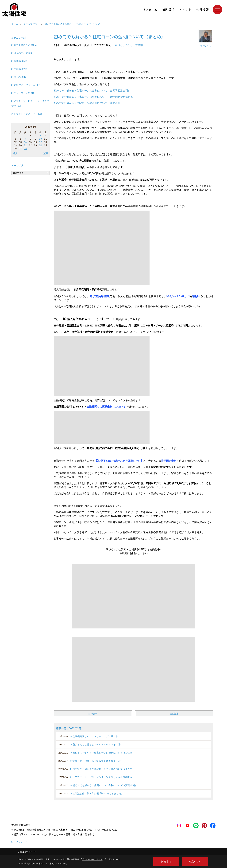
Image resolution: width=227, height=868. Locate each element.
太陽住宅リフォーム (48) (27, 85)
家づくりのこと (124, 45)
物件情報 (203, 10)
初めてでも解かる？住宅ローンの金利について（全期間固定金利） (92, 91)
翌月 (46, 153)
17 (41, 142)
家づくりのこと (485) (25, 45)
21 (25, 145)
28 (25, 148)
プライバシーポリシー (92, 859)
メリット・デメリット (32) (28, 114)
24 (41, 145)
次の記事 (174, 714)
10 (41, 139)
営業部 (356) (20, 61)
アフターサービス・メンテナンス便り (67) (31, 103)
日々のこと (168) (23, 53)
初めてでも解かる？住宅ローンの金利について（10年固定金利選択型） (95, 97)
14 (25, 142)
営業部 (139, 45)
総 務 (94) (20, 77)
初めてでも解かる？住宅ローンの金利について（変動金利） (88, 103)
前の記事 (93, 714)
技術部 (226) (20, 69)
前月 (15, 153)
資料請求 (168, 10)
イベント (185, 10)
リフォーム (150, 10)
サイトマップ (20, 842)
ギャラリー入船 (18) (24, 93)
